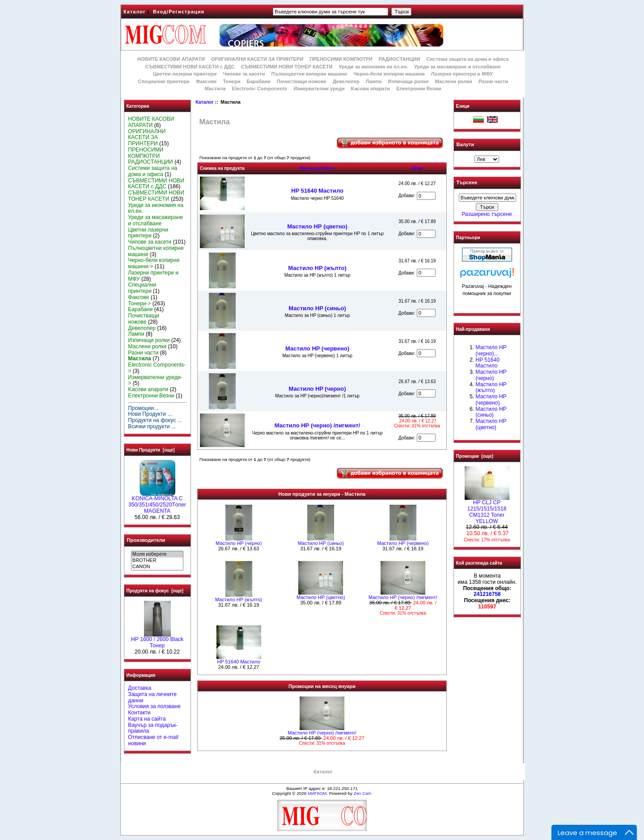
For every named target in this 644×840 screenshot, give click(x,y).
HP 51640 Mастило (317, 191)
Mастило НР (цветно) (317, 226)
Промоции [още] (475, 456)
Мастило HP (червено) (317, 348)
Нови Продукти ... (150, 414)
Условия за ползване (154, 706)
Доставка (140, 688)
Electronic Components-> (157, 368)
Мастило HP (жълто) (317, 268)
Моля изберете (157, 554)
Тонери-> (139, 304)
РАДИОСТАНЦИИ (399, 59)
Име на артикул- (317, 168)
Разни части (493, 81)
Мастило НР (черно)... (491, 350)
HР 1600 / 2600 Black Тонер (157, 640)
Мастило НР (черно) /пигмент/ (317, 425)
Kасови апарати (371, 89)
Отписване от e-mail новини (153, 740)
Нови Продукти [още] (151, 450)
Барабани (259, 81)
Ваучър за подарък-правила (153, 728)
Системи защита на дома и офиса (467, 59)
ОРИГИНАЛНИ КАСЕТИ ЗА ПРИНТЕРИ (257, 59)
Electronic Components (260, 89)
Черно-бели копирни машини (389, 74)
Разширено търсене (487, 214)
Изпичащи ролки (409, 81)
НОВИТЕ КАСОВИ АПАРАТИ (171, 59)
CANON (157, 567)
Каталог (135, 12)
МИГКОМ (317, 793)
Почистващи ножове (302, 81)
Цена (417, 168)
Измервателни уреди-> (155, 380)
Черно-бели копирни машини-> (154, 263)
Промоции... (143, 408)
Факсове (206, 81)
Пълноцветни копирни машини (309, 74)
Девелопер (346, 81)
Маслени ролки (453, 81)
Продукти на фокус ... (155, 420)
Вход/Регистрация (179, 12)
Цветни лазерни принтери (185, 74)
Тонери (231, 81)
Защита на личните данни (152, 697)
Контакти (139, 713)
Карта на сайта (147, 719)
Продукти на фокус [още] (155, 591)
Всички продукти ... (152, 426)
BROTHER (157, 561)
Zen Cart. (363, 793)
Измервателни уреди (319, 89)
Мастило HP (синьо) (317, 308)
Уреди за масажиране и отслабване (457, 67)
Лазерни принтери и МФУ (462, 74)
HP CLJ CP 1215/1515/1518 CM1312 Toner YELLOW (487, 509)
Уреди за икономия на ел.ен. (373, 67)
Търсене (467, 183)
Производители (146, 540)
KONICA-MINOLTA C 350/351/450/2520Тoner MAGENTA (157, 502)
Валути (465, 144)
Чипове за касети (244, 74)
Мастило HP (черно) (317, 389)
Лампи (374, 81)
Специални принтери (164, 81)
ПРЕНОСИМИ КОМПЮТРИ (341, 59)
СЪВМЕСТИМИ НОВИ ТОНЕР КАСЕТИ (287, 67)
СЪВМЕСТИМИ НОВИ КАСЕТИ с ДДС (190, 67)
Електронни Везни (419, 89)
